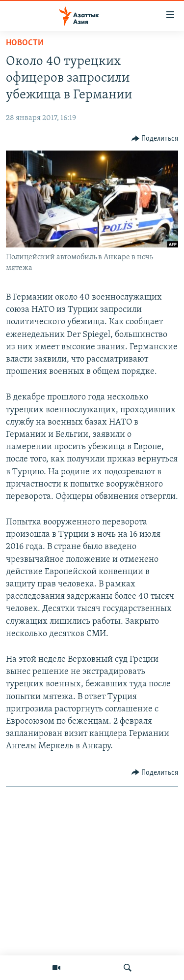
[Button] (155, 139)
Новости (25, 43)
